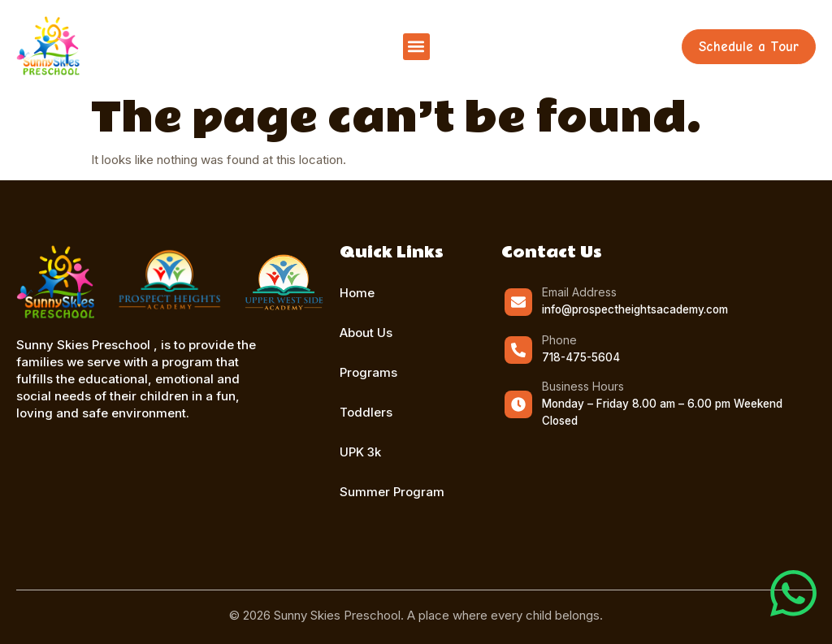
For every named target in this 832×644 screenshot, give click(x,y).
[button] (416, 47)
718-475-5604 (581, 357)
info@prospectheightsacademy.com (635, 309)
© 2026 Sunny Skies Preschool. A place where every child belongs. (416, 615)
